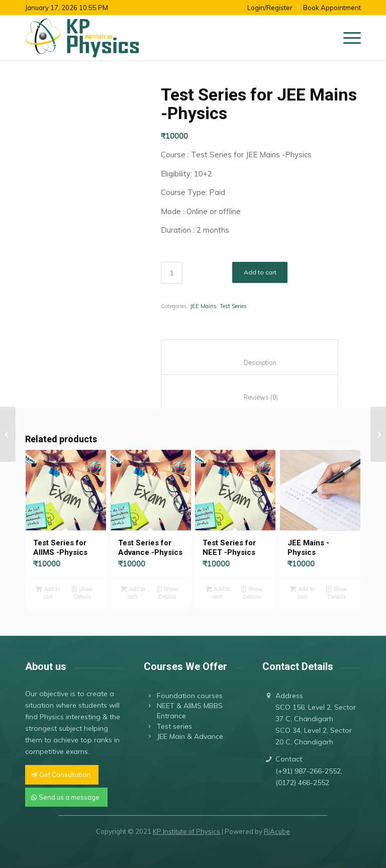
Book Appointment (332, 8)
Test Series (233, 306)
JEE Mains (203, 306)
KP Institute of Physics (186, 831)
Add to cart (260, 272)
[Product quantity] (172, 273)
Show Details (82, 592)
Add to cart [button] (48, 592)
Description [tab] (250, 363)
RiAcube (277, 831)
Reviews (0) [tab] (250, 397)
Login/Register (270, 8)
